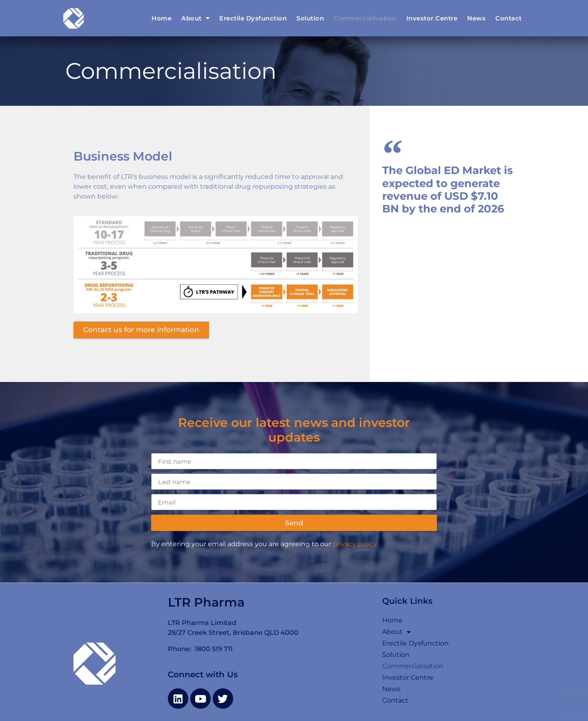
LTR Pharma (206, 602)
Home (161, 18)
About (195, 18)
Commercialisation (365, 18)
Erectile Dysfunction (253, 18)
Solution (310, 18)
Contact (509, 18)
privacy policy (355, 544)
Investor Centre (432, 18)
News (476, 18)
